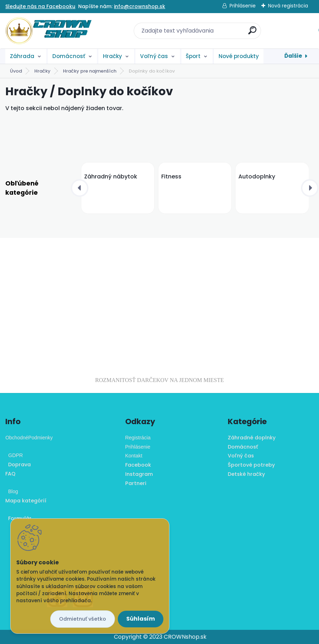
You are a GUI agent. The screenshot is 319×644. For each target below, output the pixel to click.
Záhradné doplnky (252, 438)
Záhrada (22, 56)
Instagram (139, 474)
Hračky (112, 56)
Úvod (16, 71)
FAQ (10, 474)
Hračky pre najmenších (90, 71)
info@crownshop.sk (140, 6)
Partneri (136, 483)
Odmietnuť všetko (83, 619)
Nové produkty (239, 56)
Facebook (138, 465)
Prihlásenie (243, 6)
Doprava (18, 465)
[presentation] (80, 188)
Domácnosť (69, 56)
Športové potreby (251, 465)
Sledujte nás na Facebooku (40, 6)
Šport (193, 56)
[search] (252, 33)
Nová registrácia (288, 6)
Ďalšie (293, 56)
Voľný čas (154, 56)
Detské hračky (246, 474)
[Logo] (49, 31)
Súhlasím (141, 619)
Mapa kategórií (26, 501)
